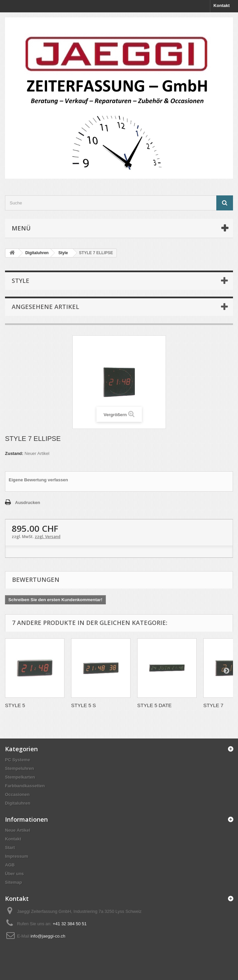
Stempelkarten (20, 777)
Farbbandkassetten (25, 786)
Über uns (14, 874)
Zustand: (14, 453)
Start (10, 848)
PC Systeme (18, 760)
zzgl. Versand (48, 537)
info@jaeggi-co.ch (48, 936)
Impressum (17, 856)
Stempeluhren (20, 768)
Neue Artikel (18, 830)
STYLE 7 (213, 705)
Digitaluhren (18, 803)
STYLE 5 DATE (154, 705)
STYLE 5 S (83, 705)
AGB (10, 865)
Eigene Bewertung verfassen (38, 480)
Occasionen (17, 794)
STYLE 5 (15, 705)
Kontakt (222, 6)
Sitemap (14, 882)
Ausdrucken (28, 503)
